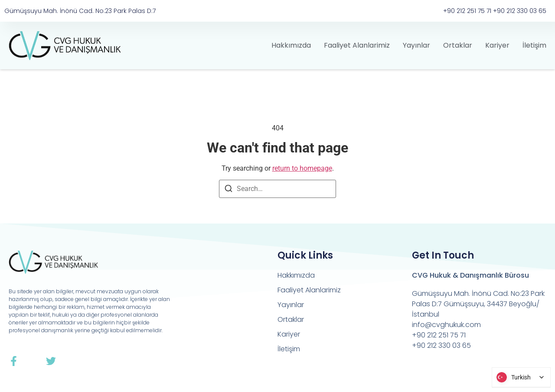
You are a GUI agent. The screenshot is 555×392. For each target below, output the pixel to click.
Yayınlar (416, 45)
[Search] (229, 190)
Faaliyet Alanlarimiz (357, 45)
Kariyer (497, 45)
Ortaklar (458, 45)
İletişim (534, 45)
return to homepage (302, 168)
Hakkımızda (291, 45)
